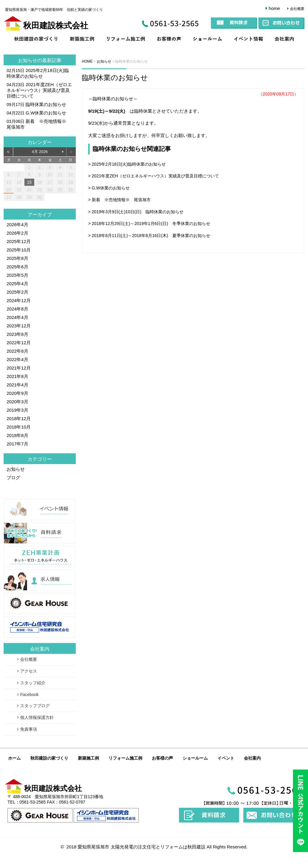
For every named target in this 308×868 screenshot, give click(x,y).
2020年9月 (17, 393)
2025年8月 (17, 258)
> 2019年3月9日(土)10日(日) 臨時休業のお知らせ (136, 212)
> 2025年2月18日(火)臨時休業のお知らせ (127, 164)
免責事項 (29, 729)
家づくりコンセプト (35, 40)
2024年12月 (19, 300)
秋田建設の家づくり (49, 758)
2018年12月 (19, 418)
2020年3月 (17, 402)
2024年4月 (17, 317)
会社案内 (287, 40)
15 (29, 182)
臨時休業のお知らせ (115, 78)
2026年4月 (17, 225)
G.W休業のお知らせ (46, 113)
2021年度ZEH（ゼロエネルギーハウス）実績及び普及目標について (39, 90)
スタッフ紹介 (33, 683)
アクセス (29, 671)
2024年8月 (17, 309)
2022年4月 (17, 359)
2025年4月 (17, 284)
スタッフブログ (35, 706)
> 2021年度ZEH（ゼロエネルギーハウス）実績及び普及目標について (154, 176)
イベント (226, 758)
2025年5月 (17, 275)
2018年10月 (19, 427)
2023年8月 (17, 334)
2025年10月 (19, 250)
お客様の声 (169, 40)
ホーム (14, 758)
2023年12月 (19, 326)
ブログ (13, 478)
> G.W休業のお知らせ (109, 188)
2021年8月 (17, 376)
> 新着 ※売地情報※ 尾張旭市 (119, 200)
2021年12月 (19, 368)
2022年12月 (19, 343)
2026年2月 (17, 233)
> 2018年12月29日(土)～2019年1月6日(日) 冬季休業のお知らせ (149, 223)
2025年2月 (17, 292)
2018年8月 (17, 435)
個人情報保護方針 (37, 717)
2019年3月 (17, 410)
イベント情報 (249, 40)
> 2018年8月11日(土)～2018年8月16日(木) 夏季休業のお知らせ (149, 236)
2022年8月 (17, 351)
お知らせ (28, 60)
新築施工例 (84, 40)
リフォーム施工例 (126, 40)
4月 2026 (40, 152)
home (274, 8)
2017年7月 (17, 444)
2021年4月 (17, 385)
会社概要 (297, 9)
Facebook (29, 695)
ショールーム (208, 40)
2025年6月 (17, 267)
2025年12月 (19, 241)
